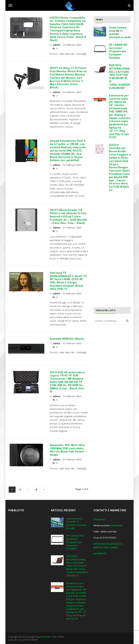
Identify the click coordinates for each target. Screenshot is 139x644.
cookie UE (100, 554)
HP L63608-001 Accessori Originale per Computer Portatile (118, 51)
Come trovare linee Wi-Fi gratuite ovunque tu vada (120, 32)
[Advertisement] (116, 223)
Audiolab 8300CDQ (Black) (67, 339)
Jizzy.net (117, 525)
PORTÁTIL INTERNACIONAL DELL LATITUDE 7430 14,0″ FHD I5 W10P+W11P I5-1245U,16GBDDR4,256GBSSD (120, 77)
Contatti (99, 519)
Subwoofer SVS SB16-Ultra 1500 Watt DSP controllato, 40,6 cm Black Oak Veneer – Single (68, 450)
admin (57, 45)
